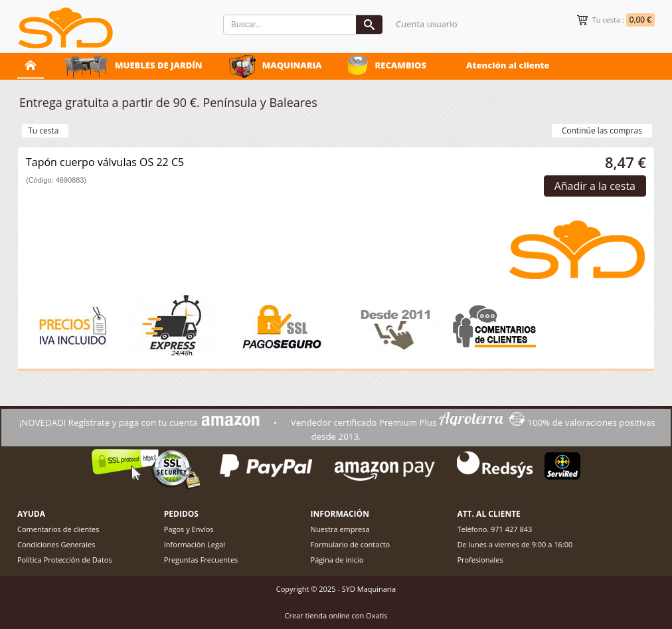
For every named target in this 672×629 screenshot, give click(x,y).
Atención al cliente (508, 65)
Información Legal (195, 544)
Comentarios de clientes (58, 529)
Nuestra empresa (340, 529)
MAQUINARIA (292, 65)
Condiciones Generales (56, 544)
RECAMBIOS (400, 65)
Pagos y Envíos (189, 529)
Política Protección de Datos (65, 560)
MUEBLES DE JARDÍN (159, 65)
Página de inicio (337, 560)
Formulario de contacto (351, 544)
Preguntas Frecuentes (201, 560)
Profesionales (480, 560)
